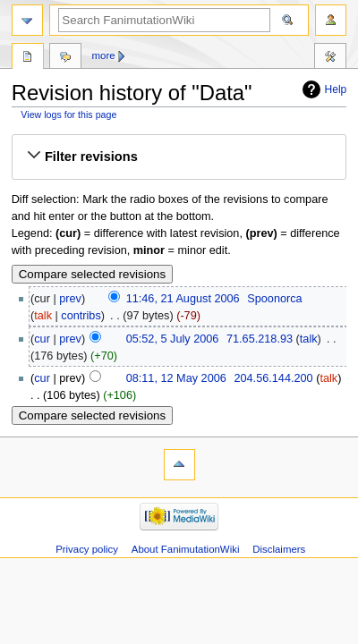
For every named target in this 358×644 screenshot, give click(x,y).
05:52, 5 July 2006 (173, 339)
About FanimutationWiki (186, 549)
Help (336, 89)
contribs (81, 316)
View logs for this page (68, 114)
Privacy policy (87, 549)
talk (43, 316)
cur (42, 339)
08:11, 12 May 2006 (176, 378)
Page (28, 58)
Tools (330, 58)
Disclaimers (279, 549)
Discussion (65, 58)
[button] (179, 157)
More (104, 55)
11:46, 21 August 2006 (183, 299)
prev (70, 299)
